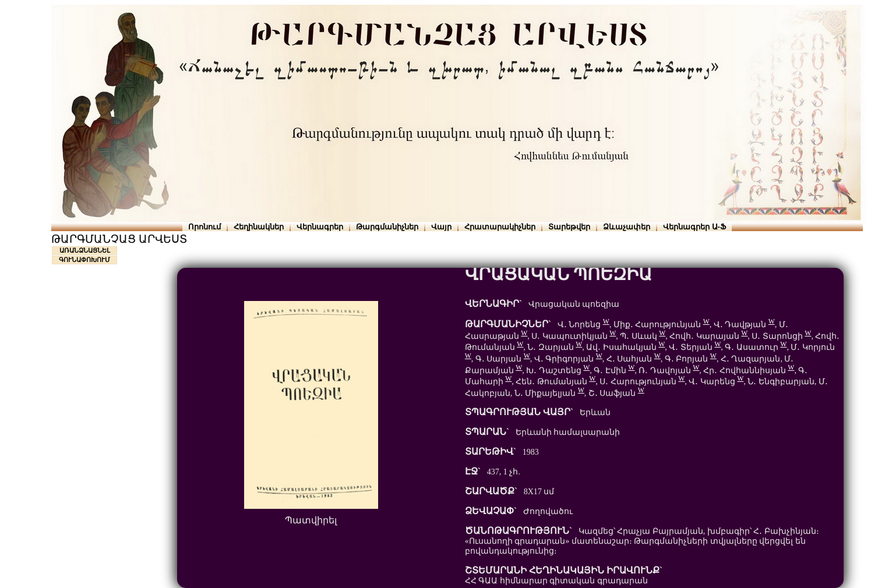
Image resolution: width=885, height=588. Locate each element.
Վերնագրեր (320, 227)
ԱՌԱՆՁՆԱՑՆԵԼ (85, 250)
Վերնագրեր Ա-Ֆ (694, 227)
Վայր (441, 227)
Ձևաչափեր (627, 227)
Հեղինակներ (259, 227)
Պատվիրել (311, 520)
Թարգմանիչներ (387, 227)
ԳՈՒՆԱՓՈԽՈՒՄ (84, 260)
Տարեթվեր (569, 227)
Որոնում (204, 227)
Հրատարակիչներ (500, 227)
